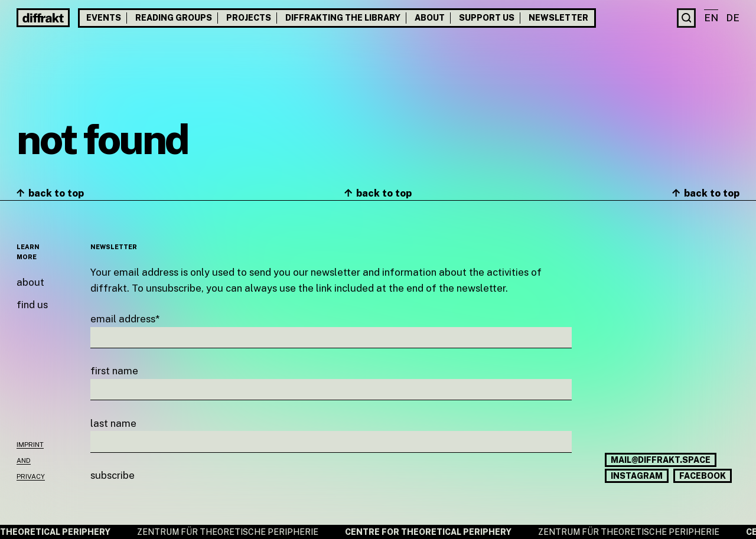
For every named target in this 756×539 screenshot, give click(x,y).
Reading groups (174, 18)
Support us (487, 18)
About (430, 18)
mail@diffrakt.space (661, 460)
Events (104, 18)
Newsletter (558, 18)
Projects (249, 18)
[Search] (687, 18)
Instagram (637, 476)
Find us (32, 305)
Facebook (703, 476)
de (733, 18)
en (711, 18)
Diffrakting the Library (343, 18)
